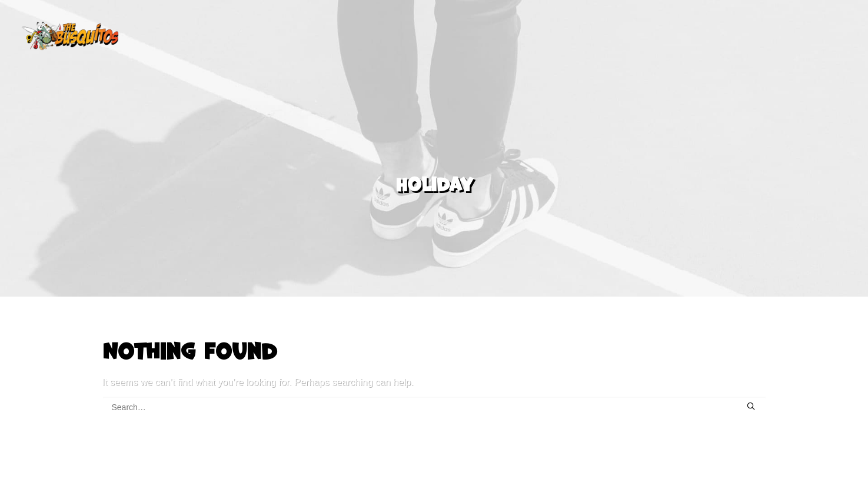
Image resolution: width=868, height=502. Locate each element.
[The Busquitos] (70, 36)
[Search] (434, 398)
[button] (751, 397)
